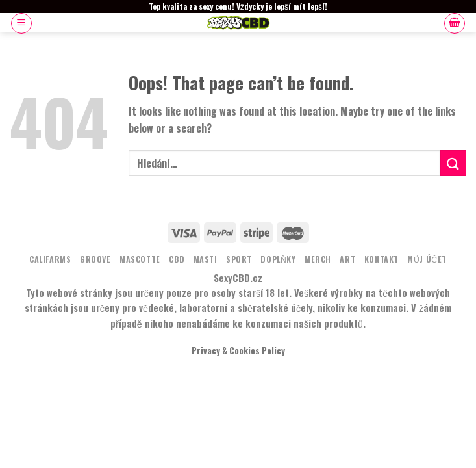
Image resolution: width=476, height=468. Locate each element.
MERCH (318, 259)
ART (347, 259)
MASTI (206, 259)
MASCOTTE (140, 259)
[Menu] (21, 23)
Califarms (50, 259)
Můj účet (427, 259)
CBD (177, 259)
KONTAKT (382, 259)
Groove (95, 259)
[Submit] (453, 163)
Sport (239, 259)
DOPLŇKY (278, 259)
